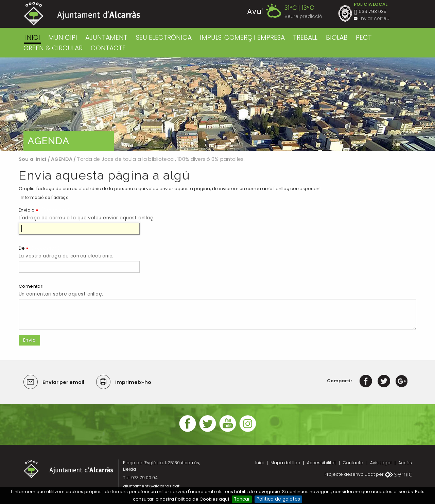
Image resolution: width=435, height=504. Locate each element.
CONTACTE (108, 48)
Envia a (27, 210)
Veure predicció (303, 16)
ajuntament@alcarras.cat (151, 486)
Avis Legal (381, 463)
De (22, 248)
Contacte (353, 463)
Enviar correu (374, 19)
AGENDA (62, 159)
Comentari (31, 286)
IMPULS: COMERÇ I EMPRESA (242, 38)
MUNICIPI (63, 38)
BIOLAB (337, 38)
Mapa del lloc (285, 463)
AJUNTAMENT (106, 38)
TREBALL (305, 38)
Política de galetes (278, 499)
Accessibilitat (321, 463)
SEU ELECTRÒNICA (164, 38)
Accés (405, 463)
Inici (33, 38)
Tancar (242, 499)
